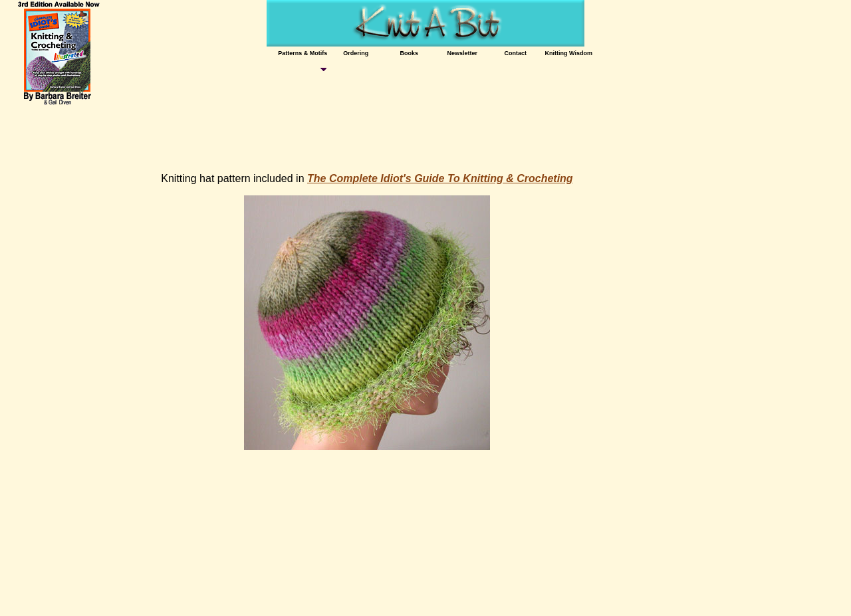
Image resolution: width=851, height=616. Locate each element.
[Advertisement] (251, 133)
